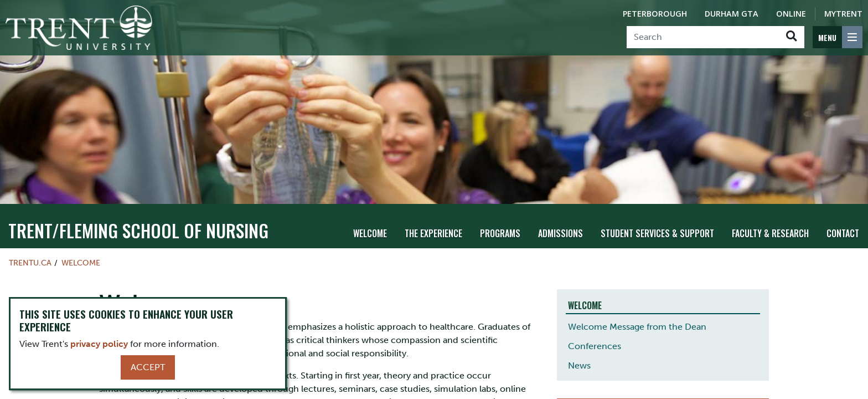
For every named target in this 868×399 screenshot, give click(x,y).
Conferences (595, 346)
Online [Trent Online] (791, 14)
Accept (148, 367)
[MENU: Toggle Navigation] (838, 37)
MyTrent (843, 14)
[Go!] (791, 37)
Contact (843, 233)
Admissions (560, 233)
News (579, 365)
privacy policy (99, 344)
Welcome (370, 233)
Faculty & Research (770, 233)
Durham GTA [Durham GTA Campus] (732, 14)
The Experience (433, 233)
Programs (500, 233)
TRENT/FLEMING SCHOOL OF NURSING (138, 230)
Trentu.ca (30, 263)
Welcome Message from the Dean (637, 327)
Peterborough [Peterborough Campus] (655, 14)
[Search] (703, 37)
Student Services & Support (657, 233)
